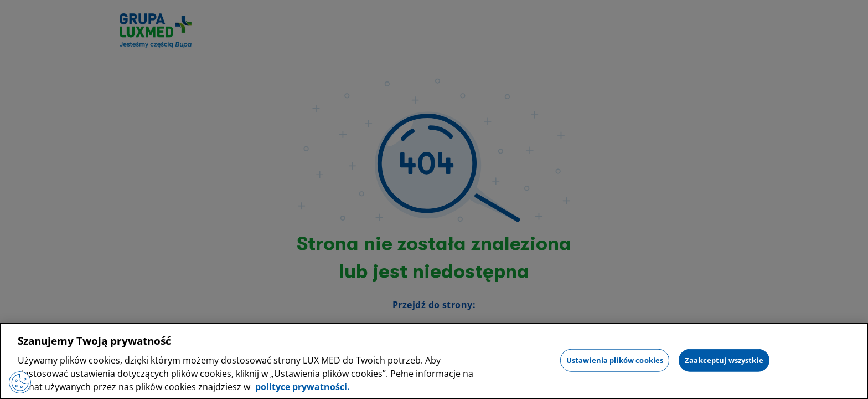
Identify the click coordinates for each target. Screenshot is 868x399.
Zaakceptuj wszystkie (724, 360)
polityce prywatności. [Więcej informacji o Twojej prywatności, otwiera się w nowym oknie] (301, 387)
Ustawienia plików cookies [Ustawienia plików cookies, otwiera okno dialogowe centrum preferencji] (615, 360)
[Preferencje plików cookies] (20, 382)
